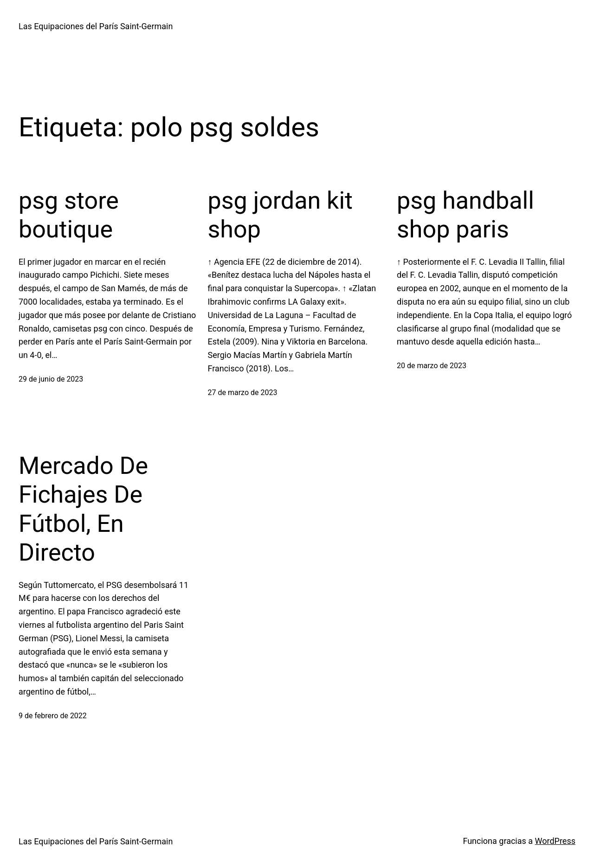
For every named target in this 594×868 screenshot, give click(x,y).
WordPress (555, 841)
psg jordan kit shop (281, 215)
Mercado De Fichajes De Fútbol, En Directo (83, 509)
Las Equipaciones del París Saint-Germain (96, 26)
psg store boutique (69, 215)
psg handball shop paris (465, 215)
